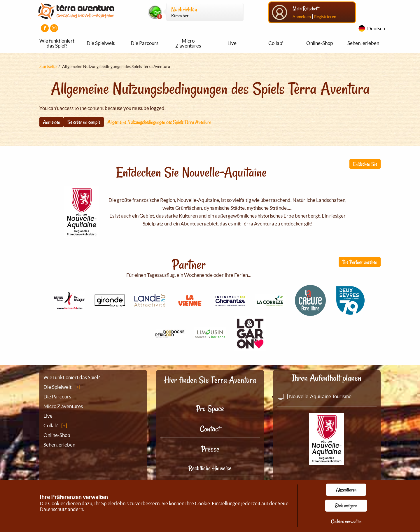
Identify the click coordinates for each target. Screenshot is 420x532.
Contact (210, 429)
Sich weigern (346, 505)
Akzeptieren (346, 490)
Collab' (276, 43)
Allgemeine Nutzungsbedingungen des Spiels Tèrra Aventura (159, 122)
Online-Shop (320, 43)
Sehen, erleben (363, 43)
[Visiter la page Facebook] (45, 28)
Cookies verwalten (346, 521)
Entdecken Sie (365, 164)
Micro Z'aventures (188, 43)
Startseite (48, 66)
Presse (210, 449)
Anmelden (302, 17)
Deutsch (376, 28)
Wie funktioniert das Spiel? (57, 43)
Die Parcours (145, 43)
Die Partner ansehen (360, 262)
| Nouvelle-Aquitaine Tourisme (314, 396)
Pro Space (210, 408)
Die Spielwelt (101, 43)
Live (232, 43)
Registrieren (325, 17)
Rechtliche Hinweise (210, 468)
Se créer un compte (84, 122)
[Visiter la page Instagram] (54, 28)
